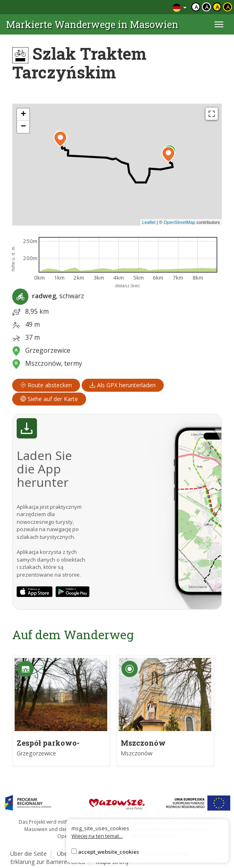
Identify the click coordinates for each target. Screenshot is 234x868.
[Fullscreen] (212, 114)
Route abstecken (46, 385)
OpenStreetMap (180, 222)
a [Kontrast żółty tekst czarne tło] (228, 7)
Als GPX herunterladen (123, 385)
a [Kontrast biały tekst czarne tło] (207, 7)
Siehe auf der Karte (49, 399)
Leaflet (149, 222)
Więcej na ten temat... (97, 836)
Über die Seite (28, 854)
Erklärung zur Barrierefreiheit (48, 862)
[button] (60, 139)
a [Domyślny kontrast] (196, 7)
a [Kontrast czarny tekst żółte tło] (218, 7)
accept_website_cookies (108, 852)
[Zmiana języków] (180, 7)
